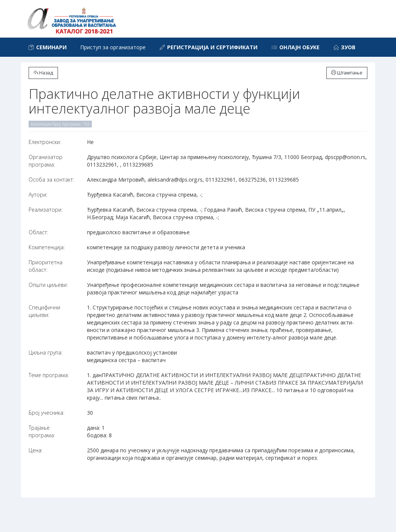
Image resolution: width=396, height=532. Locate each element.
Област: (38, 232)
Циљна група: (46, 352)
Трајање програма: (42, 431)
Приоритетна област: (46, 266)
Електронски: (45, 142)
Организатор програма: (46, 161)
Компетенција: (47, 247)
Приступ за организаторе (113, 47)
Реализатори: (46, 210)
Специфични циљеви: (44, 311)
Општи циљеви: (48, 285)
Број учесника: (46, 413)
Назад (43, 73)
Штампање (347, 73)
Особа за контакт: (51, 180)
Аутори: (38, 195)
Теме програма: (49, 375)
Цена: (36, 450)
